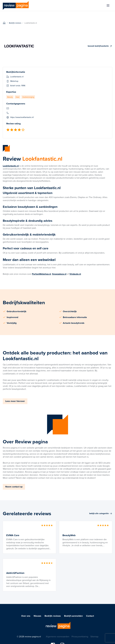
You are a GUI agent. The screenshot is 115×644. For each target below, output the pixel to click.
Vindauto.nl (75, 274)
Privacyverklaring (80, 637)
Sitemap (94, 637)
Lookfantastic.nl (11, 166)
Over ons (26, 616)
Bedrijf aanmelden (73, 616)
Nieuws (37, 616)
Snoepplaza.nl (59, 274)
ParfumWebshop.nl (42, 274)
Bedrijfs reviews (53, 616)
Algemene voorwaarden (58, 637)
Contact (90, 616)
